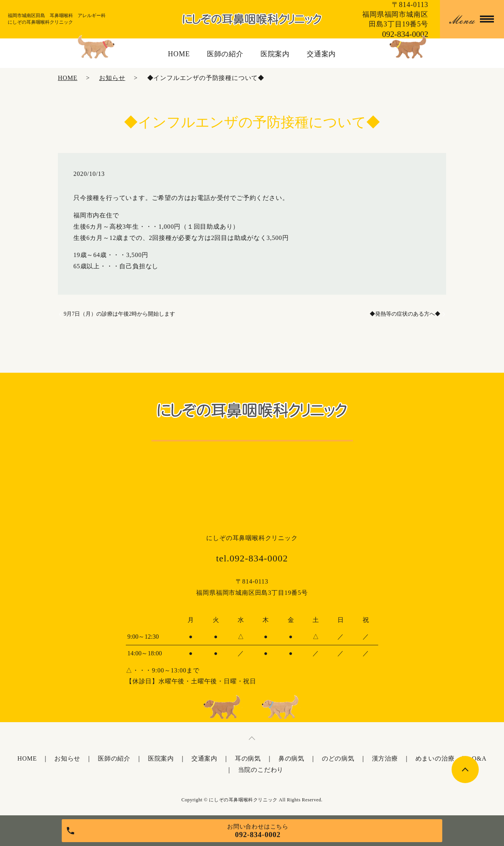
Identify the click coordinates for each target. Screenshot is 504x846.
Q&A (479, 758)
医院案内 (275, 54)
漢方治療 (385, 758)
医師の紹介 (225, 54)
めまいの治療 (435, 758)
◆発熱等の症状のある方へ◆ (405, 314)
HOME (179, 54)
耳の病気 (248, 758)
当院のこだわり (261, 770)
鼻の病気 (291, 758)
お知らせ (112, 78)
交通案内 (322, 54)
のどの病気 (338, 758)
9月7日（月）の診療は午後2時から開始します (119, 314)
